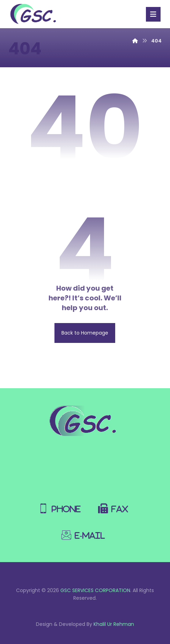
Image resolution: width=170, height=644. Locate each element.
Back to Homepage (85, 333)
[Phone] (61, 505)
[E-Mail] (85, 531)
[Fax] (115, 505)
